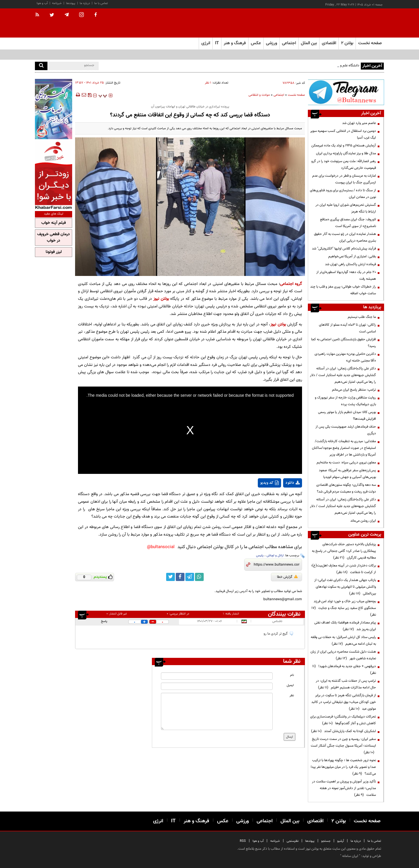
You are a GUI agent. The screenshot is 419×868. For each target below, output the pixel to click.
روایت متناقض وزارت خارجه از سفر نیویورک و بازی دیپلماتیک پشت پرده (345, 401)
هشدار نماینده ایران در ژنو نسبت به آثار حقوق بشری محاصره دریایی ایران (345, 237)
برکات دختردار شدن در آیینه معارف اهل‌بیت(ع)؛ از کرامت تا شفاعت (343, 569)
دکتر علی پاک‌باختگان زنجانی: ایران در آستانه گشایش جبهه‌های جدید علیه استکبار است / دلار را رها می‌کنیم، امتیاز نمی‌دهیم (343, 375)
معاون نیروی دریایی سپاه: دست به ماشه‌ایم (346, 463)
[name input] (217, 676)
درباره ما (85, 3)
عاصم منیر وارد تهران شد (359, 123)
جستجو (326, 841)
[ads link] (346, 92)
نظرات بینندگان (284, 614)
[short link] (277, 565)
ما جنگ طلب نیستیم (362, 317)
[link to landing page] (355, 23)
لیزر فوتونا (54, 252)
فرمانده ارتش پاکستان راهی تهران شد (350, 264)
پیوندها (71, 3)
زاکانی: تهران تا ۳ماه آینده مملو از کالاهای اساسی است (347, 328)
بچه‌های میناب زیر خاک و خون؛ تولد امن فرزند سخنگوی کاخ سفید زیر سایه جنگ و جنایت (344, 608)
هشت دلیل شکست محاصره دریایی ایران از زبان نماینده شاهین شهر (343, 655)
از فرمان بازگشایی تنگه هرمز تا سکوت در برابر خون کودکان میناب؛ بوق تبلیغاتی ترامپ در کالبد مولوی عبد (344, 702)
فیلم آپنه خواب (54, 223)
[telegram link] (190, 577)
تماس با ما (101, 3)
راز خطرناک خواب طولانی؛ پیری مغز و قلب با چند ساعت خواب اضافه (343, 290)
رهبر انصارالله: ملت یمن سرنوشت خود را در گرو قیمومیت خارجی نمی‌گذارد (344, 165)
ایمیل (290, 685)
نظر (292, 696)
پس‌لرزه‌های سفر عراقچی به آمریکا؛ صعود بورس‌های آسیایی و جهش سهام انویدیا (347, 474)
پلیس (260, 556)
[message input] (217, 711)
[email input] (217, 686)
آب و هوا (42, 3)
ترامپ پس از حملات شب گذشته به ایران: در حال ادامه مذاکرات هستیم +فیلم (346, 684)
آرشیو (341, 841)
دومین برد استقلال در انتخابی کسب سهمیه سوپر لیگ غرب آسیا (343, 134)
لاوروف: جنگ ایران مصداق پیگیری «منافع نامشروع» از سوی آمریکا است (348, 223)
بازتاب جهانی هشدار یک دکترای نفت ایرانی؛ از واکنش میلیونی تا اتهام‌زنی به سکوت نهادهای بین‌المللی (345, 587)
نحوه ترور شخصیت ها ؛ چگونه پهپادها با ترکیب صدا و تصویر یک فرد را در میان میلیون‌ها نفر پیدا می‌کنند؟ (343, 767)
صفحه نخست (370, 43)
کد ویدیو (269, 483)
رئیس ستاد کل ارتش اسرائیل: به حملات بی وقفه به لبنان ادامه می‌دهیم (343, 641)
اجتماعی (279, 95)
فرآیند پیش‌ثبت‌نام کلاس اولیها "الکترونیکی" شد (344, 249)
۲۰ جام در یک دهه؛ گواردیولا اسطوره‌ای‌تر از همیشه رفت (346, 276)
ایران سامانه (350, 856)
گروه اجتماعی (291, 284)
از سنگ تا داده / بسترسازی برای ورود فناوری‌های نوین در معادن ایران (343, 194)
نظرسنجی (293, 841)
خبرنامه (57, 3)
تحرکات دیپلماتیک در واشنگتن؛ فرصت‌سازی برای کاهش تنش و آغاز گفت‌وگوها (343, 720)
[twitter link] (171, 577)
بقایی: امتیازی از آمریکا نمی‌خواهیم (352, 256)
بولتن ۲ (347, 43)
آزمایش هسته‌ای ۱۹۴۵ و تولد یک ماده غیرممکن (344, 146)
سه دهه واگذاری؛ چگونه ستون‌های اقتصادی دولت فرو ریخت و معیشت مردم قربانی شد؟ (346, 488)
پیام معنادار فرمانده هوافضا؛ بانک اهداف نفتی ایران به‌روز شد (345, 626)
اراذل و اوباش (275, 556)
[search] (41, 66)
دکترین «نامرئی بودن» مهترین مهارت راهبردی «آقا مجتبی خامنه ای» (345, 357)
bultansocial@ (161, 547)
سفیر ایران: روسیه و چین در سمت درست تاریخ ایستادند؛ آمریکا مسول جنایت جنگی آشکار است (343, 746)
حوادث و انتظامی (259, 95)
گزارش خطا (287, 577)
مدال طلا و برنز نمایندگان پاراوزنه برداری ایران (346, 153)
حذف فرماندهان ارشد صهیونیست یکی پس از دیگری (346, 430)
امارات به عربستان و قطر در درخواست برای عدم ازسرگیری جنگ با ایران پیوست (344, 179)
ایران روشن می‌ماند (363, 521)
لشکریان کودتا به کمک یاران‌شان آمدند (343, 731)
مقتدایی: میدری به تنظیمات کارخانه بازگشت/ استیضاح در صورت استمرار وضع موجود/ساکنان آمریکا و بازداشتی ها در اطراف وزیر (344, 448)
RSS (243, 841)
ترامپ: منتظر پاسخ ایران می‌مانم (354, 390)
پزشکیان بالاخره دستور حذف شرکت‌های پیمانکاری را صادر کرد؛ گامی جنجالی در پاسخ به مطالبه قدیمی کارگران (344, 551)
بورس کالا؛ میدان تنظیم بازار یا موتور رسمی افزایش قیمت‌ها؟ (347, 416)
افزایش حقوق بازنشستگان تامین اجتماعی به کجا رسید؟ (343, 343)
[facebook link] (180, 577)
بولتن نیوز (161, 299)
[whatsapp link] (199, 577)
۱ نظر (208, 83)
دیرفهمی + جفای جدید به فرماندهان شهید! (344, 670)
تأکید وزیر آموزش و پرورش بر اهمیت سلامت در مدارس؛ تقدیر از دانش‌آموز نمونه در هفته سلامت (344, 788)
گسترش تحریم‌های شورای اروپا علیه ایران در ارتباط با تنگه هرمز (346, 208)
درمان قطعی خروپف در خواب (54, 238)
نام (292, 675)
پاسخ (104, 621)
